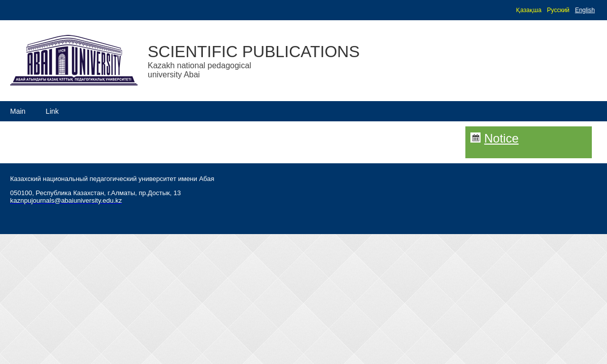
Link (52, 111)
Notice (501, 138)
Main (18, 111)
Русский (558, 10)
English (585, 10)
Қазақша (529, 10)
